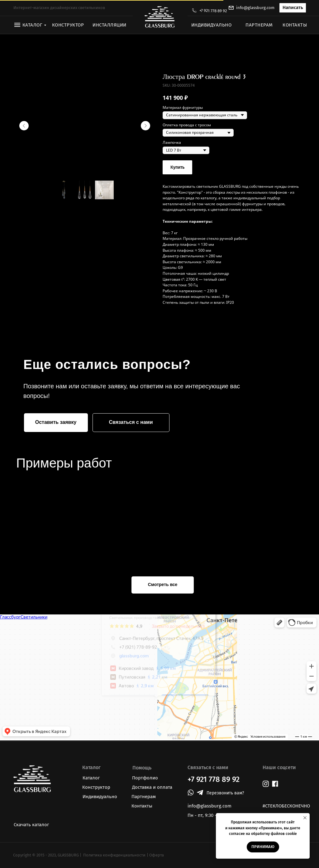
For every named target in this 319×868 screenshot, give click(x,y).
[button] (293, 8)
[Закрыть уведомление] (305, 818)
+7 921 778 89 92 (213, 11)
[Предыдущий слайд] (24, 126)
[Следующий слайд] (145, 126)
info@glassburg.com (255, 8)
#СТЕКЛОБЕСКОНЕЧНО (286, 806)
